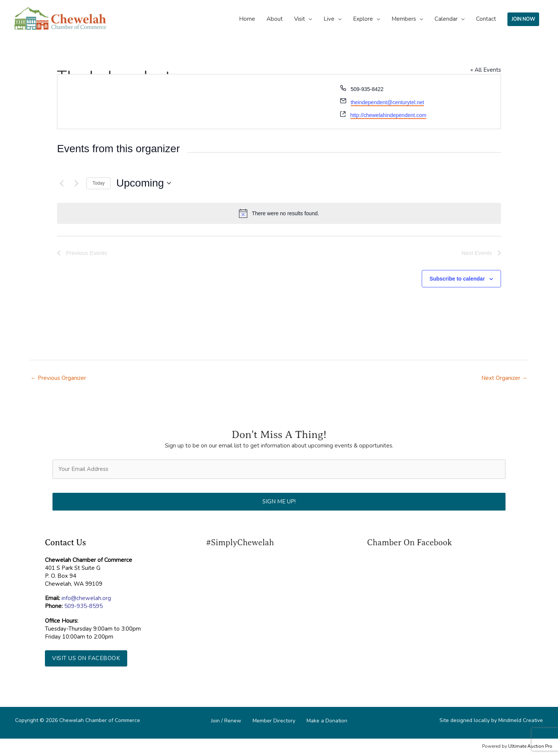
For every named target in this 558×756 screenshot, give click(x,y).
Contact (486, 19)
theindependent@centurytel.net (388, 102)
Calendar (446, 19)
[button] (86, 658)
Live (329, 19)
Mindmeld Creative (521, 720)
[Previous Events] (62, 183)
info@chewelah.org (86, 598)
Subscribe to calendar (457, 279)
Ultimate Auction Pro (530, 746)
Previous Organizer (58, 378)
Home (247, 19)
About (275, 19)
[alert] (279, 213)
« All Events (486, 70)
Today (99, 183)
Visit (300, 19)
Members (404, 19)
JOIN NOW (523, 19)
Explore (363, 19)
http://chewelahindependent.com (388, 115)
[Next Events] (76, 183)
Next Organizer (504, 378)
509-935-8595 (83, 606)
